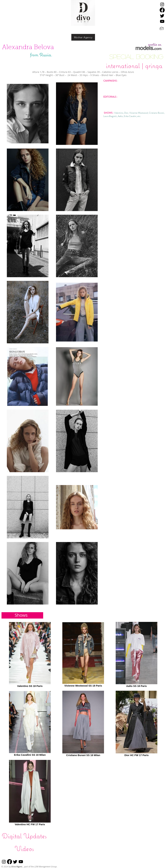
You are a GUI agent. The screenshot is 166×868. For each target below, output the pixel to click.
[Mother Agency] (83, 37)
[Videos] (24, 848)
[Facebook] (162, 10)
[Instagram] (162, 4)
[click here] (149, 47)
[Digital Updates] (24, 836)
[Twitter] (162, 16)
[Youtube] (162, 21)
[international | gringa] (134, 65)
